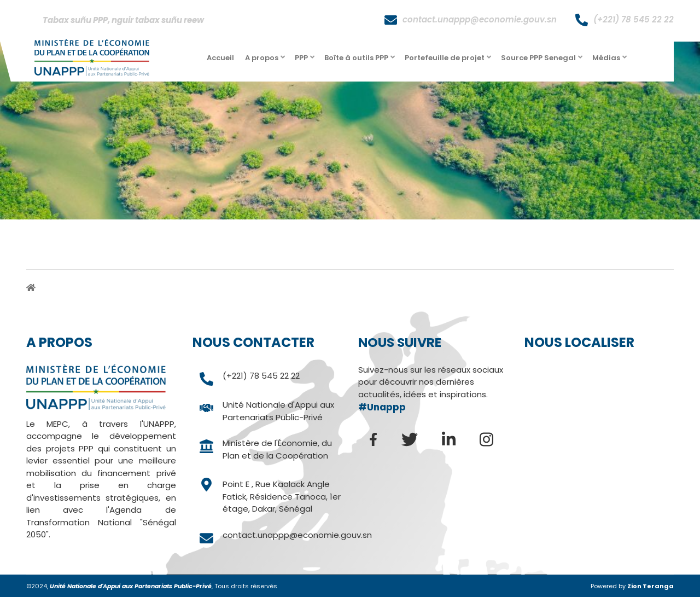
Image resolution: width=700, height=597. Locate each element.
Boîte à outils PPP (360, 61)
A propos (266, 61)
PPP (305, 61)
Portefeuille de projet (449, 61)
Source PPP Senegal (542, 61)
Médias (610, 61)
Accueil (220, 58)
